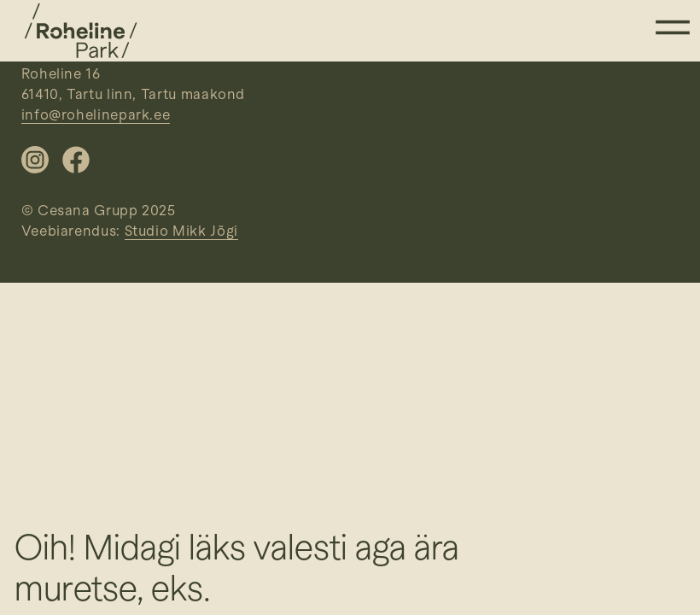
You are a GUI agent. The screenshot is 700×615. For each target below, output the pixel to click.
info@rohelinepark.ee (96, 115)
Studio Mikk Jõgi (181, 231)
